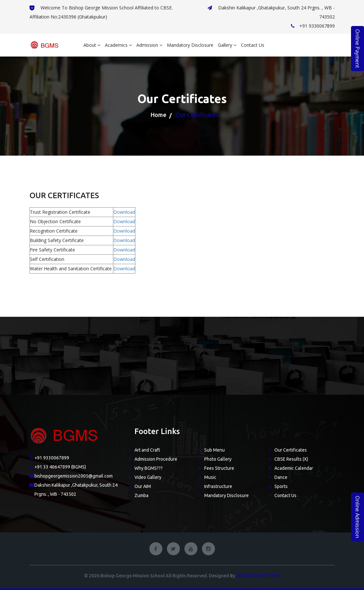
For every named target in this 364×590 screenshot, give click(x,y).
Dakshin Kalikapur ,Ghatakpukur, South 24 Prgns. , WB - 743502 (271, 12)
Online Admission (358, 517)
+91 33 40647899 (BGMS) (60, 467)
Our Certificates (291, 450)
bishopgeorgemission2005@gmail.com (74, 476)
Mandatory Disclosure (190, 45)
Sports (281, 486)
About (92, 45)
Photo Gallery (218, 459)
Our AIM (143, 486)
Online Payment (358, 49)
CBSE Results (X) (291, 459)
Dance (281, 477)
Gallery (227, 45)
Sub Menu (214, 450)
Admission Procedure (156, 459)
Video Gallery (148, 477)
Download (124, 212)
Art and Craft (147, 450)
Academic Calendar (294, 468)
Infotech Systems (258, 576)
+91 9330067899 (313, 26)
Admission (149, 45)
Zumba (141, 495)
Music (210, 477)
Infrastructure (218, 486)
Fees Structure (219, 468)
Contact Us (253, 45)
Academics (118, 45)
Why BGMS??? (149, 468)
